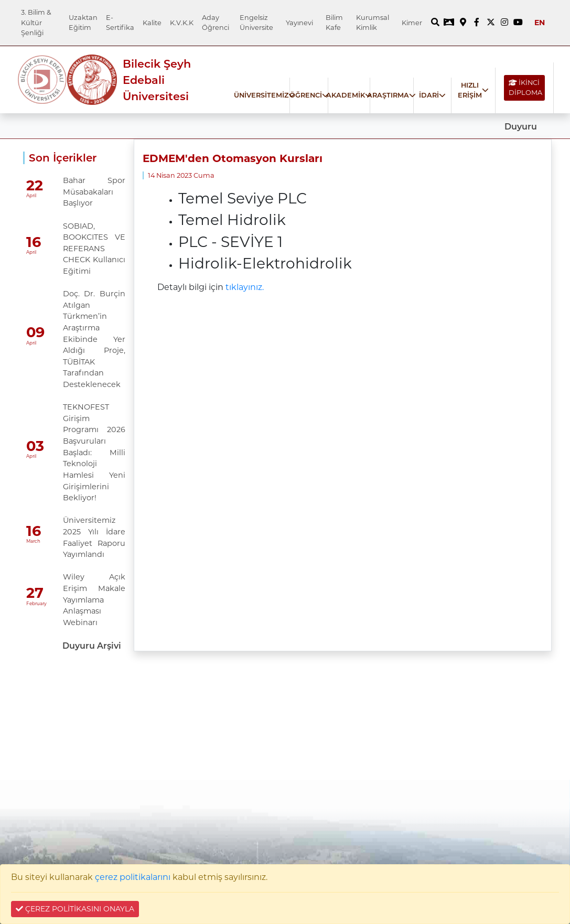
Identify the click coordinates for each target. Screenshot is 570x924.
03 (35, 446)
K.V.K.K (182, 23)
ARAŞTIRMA (388, 95)
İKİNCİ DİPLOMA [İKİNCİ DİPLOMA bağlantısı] (525, 88)
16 (34, 242)
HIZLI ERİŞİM (470, 90)
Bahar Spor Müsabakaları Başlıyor (94, 192)
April (31, 196)
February (36, 604)
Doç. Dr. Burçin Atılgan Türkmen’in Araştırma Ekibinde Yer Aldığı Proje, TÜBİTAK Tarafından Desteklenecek (94, 339)
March (33, 541)
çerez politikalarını (133, 877)
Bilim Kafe (334, 23)
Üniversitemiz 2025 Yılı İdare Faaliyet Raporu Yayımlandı (94, 537)
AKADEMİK (346, 95)
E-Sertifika (120, 23)
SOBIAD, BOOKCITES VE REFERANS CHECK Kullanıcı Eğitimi (94, 249)
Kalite (152, 23)
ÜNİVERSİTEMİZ (261, 95)
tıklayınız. (245, 287)
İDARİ (429, 95)
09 (35, 333)
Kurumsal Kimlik (373, 23)
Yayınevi (299, 23)
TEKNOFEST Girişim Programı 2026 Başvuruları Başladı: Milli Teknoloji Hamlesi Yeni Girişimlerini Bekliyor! (94, 452)
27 (35, 593)
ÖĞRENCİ (306, 95)
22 (35, 185)
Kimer (412, 23)
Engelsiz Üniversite (256, 23)
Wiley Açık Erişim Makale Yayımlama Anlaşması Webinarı (94, 599)
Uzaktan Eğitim (83, 23)
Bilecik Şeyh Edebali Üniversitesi (157, 80)
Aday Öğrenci (216, 23)
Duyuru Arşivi (92, 646)
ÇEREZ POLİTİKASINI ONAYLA (75, 909)
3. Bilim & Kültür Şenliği (36, 22)
